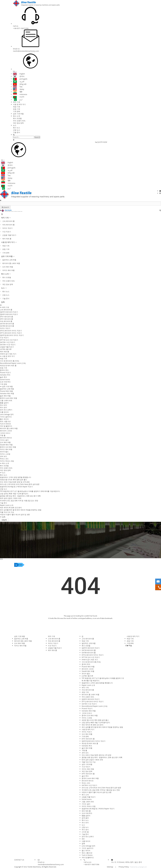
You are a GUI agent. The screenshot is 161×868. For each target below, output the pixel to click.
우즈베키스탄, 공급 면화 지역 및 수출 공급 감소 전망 (19, 501)
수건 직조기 (7, 232)
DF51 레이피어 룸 (6, 319)
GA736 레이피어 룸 (7, 324)
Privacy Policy (123, 867)
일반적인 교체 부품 (9, 260)
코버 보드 (3, 456)
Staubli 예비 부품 (6, 445)
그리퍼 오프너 (5, 433)
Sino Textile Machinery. (32, 867)
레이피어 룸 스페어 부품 (11, 263)
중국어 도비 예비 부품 (8, 447)
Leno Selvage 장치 (7, 414)
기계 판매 (17, 111)
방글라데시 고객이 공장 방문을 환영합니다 (16, 477)
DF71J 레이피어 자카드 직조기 (11, 333)
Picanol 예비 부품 (6, 391)
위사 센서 (3, 407)
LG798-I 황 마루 (6, 349)
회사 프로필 (17, 118)
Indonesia (20, 94)
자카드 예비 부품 (8, 270)
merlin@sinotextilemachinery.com (26, 51)
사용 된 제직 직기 (19, 104)
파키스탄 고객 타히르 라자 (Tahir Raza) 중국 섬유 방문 (20, 484)
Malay (19, 89)
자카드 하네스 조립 (7, 461)
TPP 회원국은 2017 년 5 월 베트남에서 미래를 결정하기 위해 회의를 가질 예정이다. (30, 491)
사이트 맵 (85, 832)
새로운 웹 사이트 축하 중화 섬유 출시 (13, 480)
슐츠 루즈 (3, 377)
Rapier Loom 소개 (7, 505)
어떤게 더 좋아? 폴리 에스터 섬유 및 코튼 (15, 515)
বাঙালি (19, 97)
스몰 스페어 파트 (6, 400)
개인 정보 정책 (18, 123)
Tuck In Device (5, 424)
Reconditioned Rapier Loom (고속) (13, 363)
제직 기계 (17, 102)
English (19, 74)
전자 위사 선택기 (6, 410)
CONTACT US (19, 860)
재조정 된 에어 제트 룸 (8, 365)
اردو (18, 99)
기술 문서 (17, 132)
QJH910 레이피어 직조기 (9, 312)
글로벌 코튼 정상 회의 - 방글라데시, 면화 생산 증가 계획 (20, 496)
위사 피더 (3, 405)
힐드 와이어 (4, 419)
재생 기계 (17, 107)
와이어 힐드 (4, 452)
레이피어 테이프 (6, 438)
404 (21, 565)
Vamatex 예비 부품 (7, 393)
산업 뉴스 (17, 130)
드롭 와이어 (4, 412)
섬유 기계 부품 (18, 114)
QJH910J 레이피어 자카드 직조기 (12, 335)
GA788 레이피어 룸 (7, 326)
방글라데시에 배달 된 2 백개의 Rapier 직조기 (16, 487)
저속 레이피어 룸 (8, 225)
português (20, 79)
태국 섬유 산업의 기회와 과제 (11, 498)
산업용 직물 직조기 (9, 235)
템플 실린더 (4, 403)
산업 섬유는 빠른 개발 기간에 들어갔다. (14, 494)
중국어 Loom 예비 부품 (8, 398)
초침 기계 (17, 109)
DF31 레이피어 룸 (6, 317)
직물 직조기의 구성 (7, 512)
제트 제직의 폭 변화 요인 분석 (11, 508)
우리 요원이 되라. (19, 121)
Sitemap (110, 867)
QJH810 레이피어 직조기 (9, 314)
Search (37, 137)
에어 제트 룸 (7, 239)
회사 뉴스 (17, 128)
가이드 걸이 (4, 440)
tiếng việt (20, 84)
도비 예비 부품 (8, 267)
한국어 (19, 76)
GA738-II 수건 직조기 (8, 345)
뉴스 (15, 125)
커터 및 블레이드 (6, 426)
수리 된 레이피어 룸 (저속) (9, 361)
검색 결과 (85, 818)
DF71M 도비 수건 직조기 (9, 340)
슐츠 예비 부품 (5, 396)
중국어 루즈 (4, 370)
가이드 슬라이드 (6, 417)
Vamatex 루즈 (5, 375)
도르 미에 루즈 (5, 382)
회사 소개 (17, 116)
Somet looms (5, 379)
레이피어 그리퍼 (6, 431)
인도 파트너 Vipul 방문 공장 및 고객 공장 (15, 482)
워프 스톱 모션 (5, 421)
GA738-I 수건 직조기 (8, 342)
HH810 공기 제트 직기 (8, 354)
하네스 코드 (4, 459)
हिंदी (18, 92)
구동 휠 (3, 435)
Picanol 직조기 (5, 372)
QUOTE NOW (101, 142)
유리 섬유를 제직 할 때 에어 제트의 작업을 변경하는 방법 (21, 510)
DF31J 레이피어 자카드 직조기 (11, 331)
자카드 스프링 (5, 454)
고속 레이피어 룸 (8, 221)
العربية (19, 81)
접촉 (3, 302)
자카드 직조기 (7, 228)
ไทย (18, 87)
